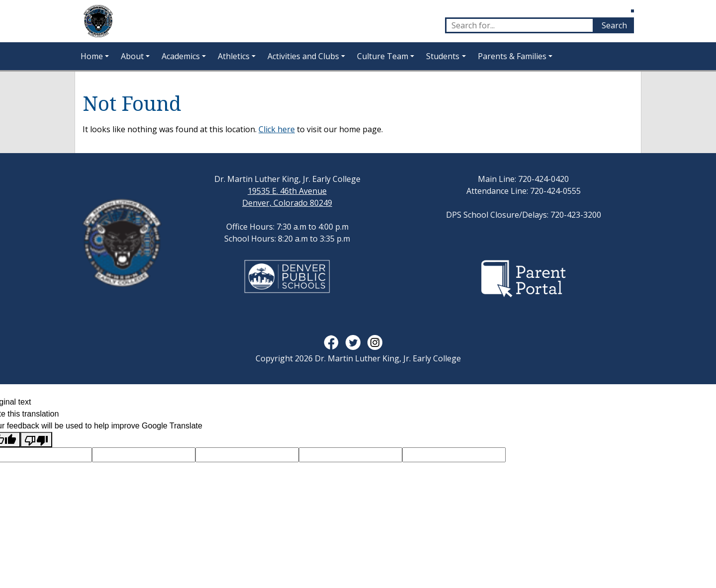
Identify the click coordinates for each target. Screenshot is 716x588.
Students (443, 56)
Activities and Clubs (303, 56)
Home (92, 56)
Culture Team (383, 56)
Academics (181, 56)
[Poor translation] (36, 440)
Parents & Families (512, 56)
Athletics (234, 56)
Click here (277, 129)
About (132, 56)
